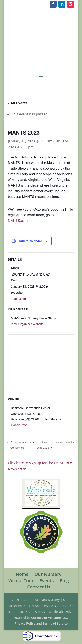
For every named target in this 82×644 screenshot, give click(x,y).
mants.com (18, 299)
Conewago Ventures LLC (50, 618)
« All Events (18, 103)
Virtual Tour (21, 581)
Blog (64, 581)
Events (47, 581)
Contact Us (39, 587)
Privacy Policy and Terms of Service (41, 623)
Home (22, 574)
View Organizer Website (27, 324)
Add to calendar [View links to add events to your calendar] (30, 241)
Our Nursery (48, 574)
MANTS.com (18, 221)
